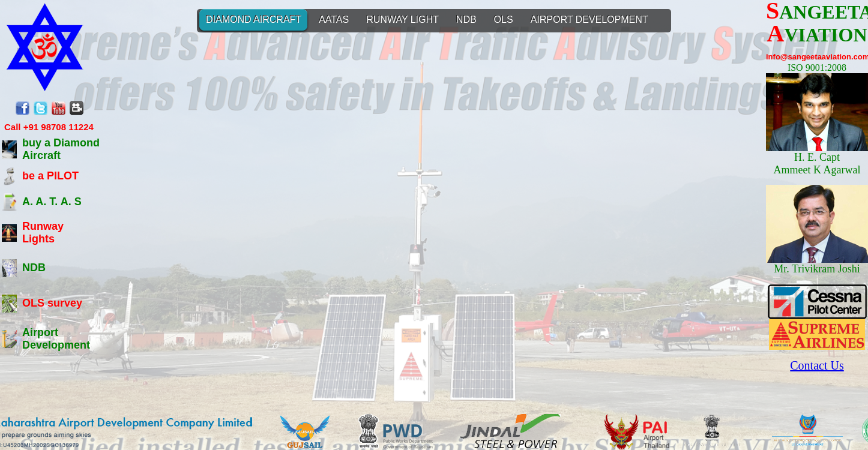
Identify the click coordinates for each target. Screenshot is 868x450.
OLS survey (52, 303)
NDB (34, 268)
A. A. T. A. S (52, 202)
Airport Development (56, 339)
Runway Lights (43, 232)
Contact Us (817, 365)
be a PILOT (50, 176)
